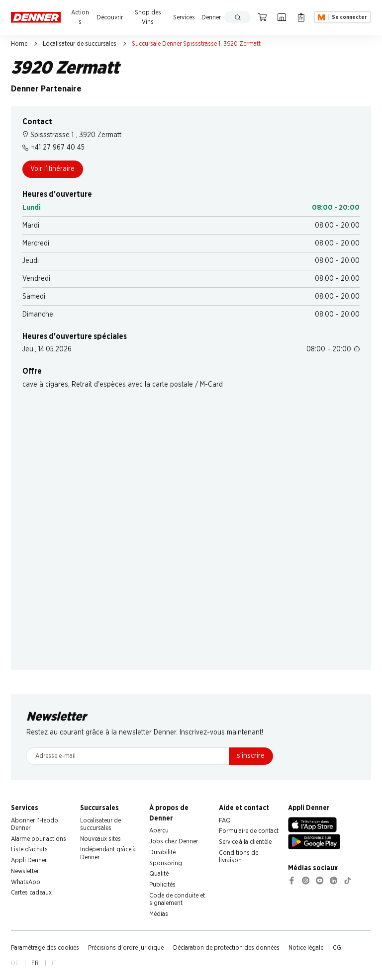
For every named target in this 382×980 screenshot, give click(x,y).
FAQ (225, 820)
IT (54, 963)
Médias (159, 914)
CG (337, 948)
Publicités (162, 885)
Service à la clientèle (245, 842)
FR (35, 963)
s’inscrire (251, 756)
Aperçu (159, 830)
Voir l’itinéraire (52, 169)
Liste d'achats (29, 849)
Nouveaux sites (100, 839)
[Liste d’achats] (301, 17)
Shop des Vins (148, 17)
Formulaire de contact (249, 831)
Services (184, 17)
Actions (80, 17)
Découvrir (110, 17)
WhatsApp (26, 882)
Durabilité (162, 852)
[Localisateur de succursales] (282, 17)
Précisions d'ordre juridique (126, 948)
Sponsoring (166, 863)
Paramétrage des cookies (45, 948)
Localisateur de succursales (80, 44)
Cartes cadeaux (31, 893)
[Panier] (262, 17)
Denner (211, 17)
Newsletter (25, 871)
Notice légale (306, 948)
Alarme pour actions (39, 839)
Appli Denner (29, 860)
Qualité (159, 874)
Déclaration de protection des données (226, 948)
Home (19, 44)
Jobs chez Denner (174, 841)
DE (15, 963)
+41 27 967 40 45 (53, 148)
